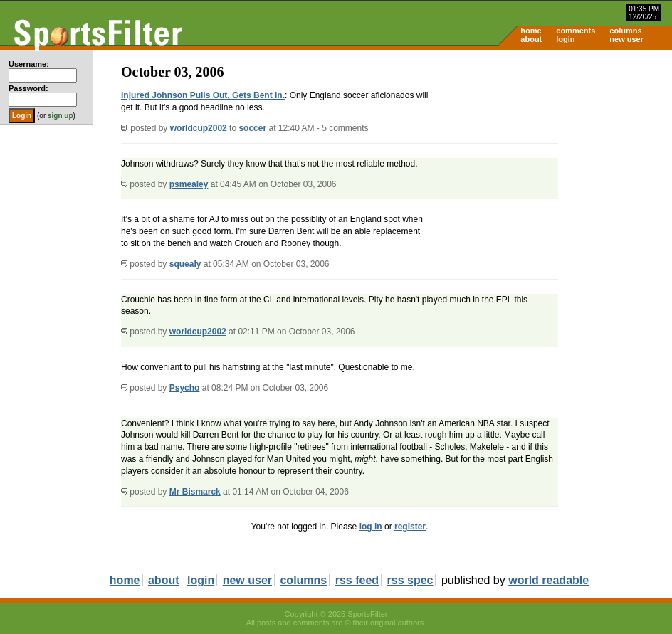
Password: (28, 88)
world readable (548, 580)
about (531, 39)
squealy (185, 264)
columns (625, 31)
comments (576, 31)
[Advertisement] (551, 161)
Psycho (185, 388)
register (410, 527)
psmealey (189, 184)
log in (371, 527)
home (531, 31)
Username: (29, 64)
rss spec (410, 580)
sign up (61, 116)
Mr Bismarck (195, 492)
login (565, 39)
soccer (252, 128)
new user (626, 39)
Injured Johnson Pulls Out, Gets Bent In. (203, 95)
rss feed (357, 580)
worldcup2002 (199, 128)
